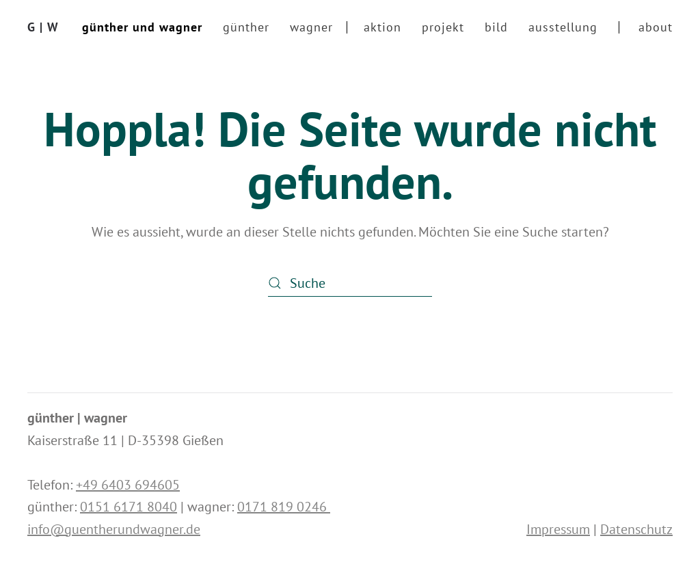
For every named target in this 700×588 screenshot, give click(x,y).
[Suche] (350, 283)
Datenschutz (636, 529)
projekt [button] (443, 27)
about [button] (656, 27)
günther (246, 27)
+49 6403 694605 (128, 485)
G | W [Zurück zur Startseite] (43, 27)
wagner (311, 27)
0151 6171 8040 (129, 507)
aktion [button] (382, 27)
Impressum (558, 529)
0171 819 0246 (284, 507)
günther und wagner (142, 27)
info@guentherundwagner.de (114, 529)
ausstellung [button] (563, 27)
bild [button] (496, 27)
